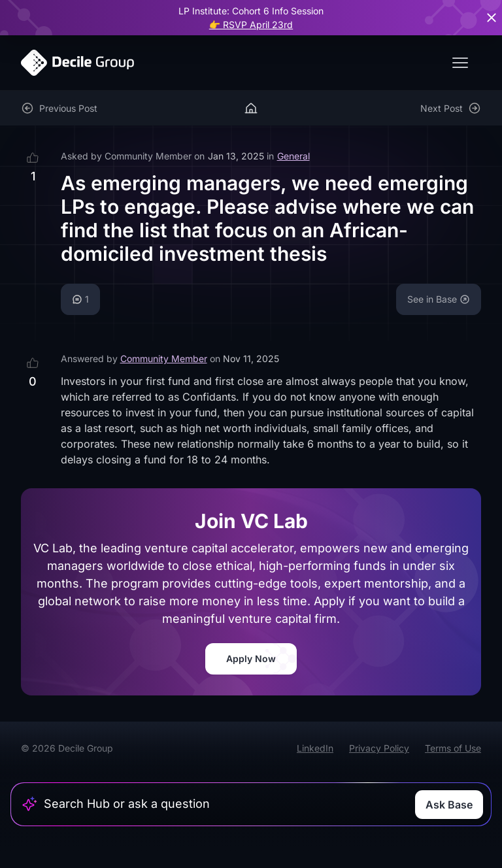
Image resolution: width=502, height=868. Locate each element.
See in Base (439, 299)
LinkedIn (315, 748)
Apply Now (251, 659)
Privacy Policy (379, 748)
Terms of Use (453, 748)
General (293, 156)
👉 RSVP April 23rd (251, 25)
